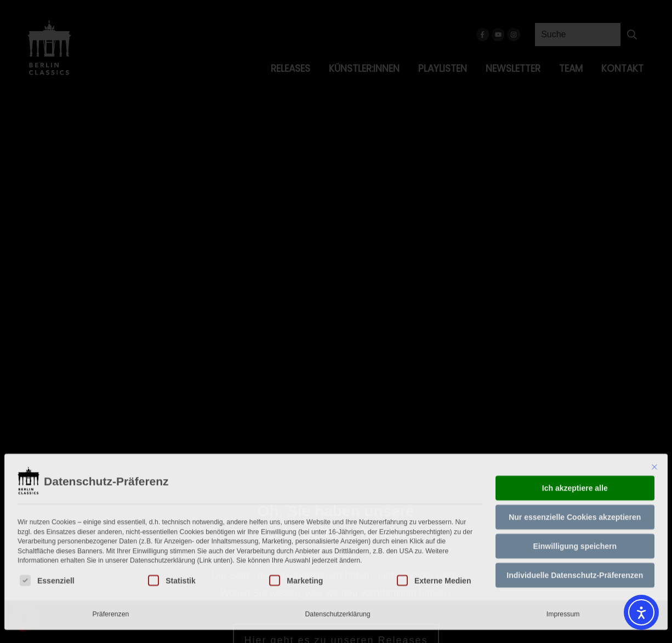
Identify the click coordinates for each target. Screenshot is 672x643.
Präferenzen (111, 557)
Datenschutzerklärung (337, 557)
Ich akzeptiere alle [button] (575, 431)
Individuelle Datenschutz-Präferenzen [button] (575, 518)
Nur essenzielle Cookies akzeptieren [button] (575, 460)
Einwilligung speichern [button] (575, 489)
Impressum (563, 557)
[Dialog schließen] (654, 410)
